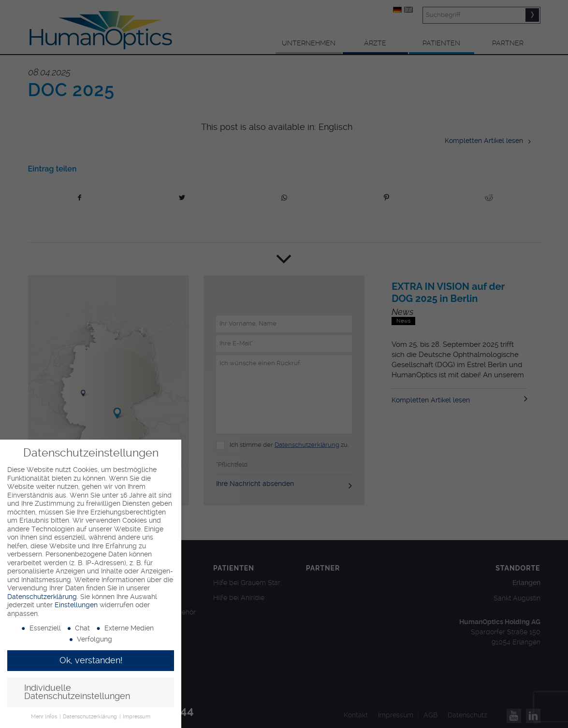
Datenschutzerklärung (42, 597)
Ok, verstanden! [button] (91, 660)
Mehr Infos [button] (45, 717)
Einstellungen (76, 605)
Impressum (137, 717)
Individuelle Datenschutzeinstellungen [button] (77, 692)
